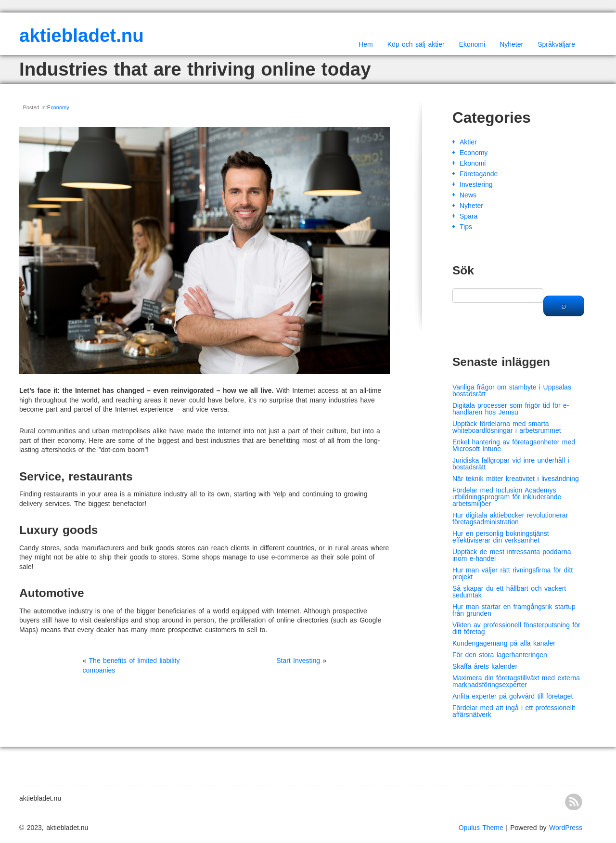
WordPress (566, 828)
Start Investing (298, 661)
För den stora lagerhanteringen (500, 655)
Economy (58, 107)
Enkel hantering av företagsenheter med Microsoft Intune (514, 445)
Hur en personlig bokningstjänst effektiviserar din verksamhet (501, 537)
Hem (366, 44)
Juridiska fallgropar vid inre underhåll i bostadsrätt (511, 464)
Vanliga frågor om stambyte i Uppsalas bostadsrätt (512, 390)
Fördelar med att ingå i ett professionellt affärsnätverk (514, 711)
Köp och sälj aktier (416, 44)
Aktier (468, 142)
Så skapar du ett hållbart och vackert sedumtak (509, 592)
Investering (476, 184)
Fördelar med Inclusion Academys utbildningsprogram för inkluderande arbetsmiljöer (507, 497)
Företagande (479, 174)
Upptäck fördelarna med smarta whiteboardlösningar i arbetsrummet (507, 427)
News (468, 195)
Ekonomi (472, 44)
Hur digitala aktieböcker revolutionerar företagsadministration (510, 519)
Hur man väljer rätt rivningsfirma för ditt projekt (513, 573)
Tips (466, 227)
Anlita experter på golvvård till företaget (513, 696)
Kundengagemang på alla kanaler (504, 643)
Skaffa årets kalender (485, 666)
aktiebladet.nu (82, 35)
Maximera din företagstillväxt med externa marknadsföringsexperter (516, 681)
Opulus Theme (481, 828)
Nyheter (511, 44)
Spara (468, 216)
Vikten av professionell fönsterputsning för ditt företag (516, 628)
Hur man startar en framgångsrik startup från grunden (514, 610)
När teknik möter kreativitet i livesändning (516, 479)
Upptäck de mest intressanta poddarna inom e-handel (512, 555)
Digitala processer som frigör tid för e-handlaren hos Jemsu (511, 409)
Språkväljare (556, 44)
